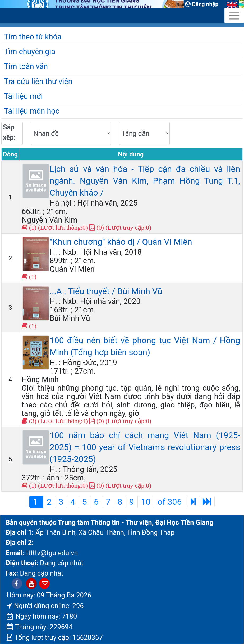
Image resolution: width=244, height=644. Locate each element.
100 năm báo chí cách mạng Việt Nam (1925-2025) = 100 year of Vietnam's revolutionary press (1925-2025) (145, 447)
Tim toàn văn (26, 66)
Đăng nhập (202, 4)
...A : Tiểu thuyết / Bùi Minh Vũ (106, 291)
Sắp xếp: (9, 132)
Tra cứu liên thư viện (38, 81)
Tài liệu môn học (32, 111)
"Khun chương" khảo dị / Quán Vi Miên (121, 242)
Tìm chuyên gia (30, 52)
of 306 (171, 502)
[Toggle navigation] (234, 16)
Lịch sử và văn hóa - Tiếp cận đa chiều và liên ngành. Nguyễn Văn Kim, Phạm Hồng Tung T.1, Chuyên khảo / (145, 181)
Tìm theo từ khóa (33, 37)
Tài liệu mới (23, 96)
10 (146, 502)
